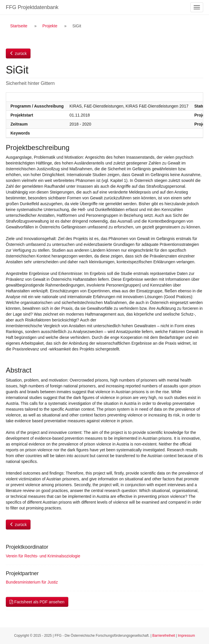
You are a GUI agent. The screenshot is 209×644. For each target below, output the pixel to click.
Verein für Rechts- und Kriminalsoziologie (43, 556)
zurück (18, 53)
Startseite (19, 26)
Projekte (50, 26)
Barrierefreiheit (164, 636)
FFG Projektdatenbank (32, 7)
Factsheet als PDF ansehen (37, 602)
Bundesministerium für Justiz (32, 582)
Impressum (186, 636)
